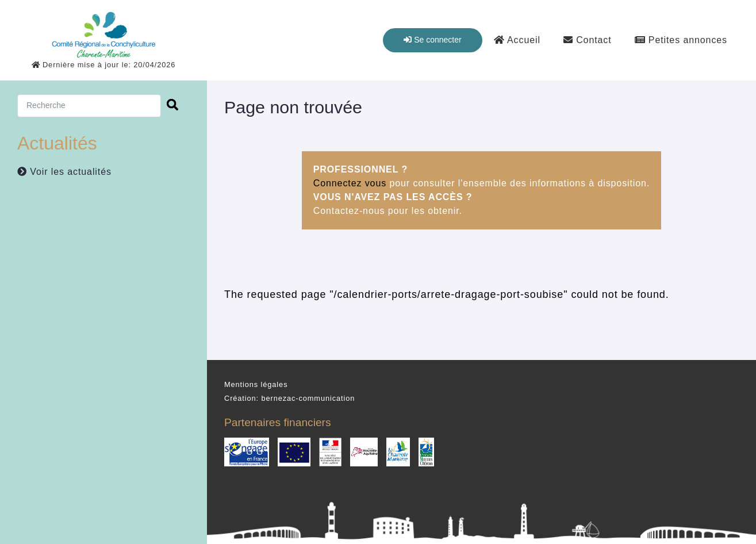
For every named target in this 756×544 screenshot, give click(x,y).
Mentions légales (256, 384)
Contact (588, 40)
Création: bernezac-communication (289, 398)
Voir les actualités (64, 172)
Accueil (517, 40)
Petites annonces (681, 40)
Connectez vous (350, 183)
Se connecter (432, 40)
